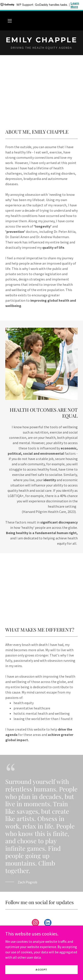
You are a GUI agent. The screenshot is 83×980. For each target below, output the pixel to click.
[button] (10, 21)
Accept (41, 970)
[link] (41, 40)
